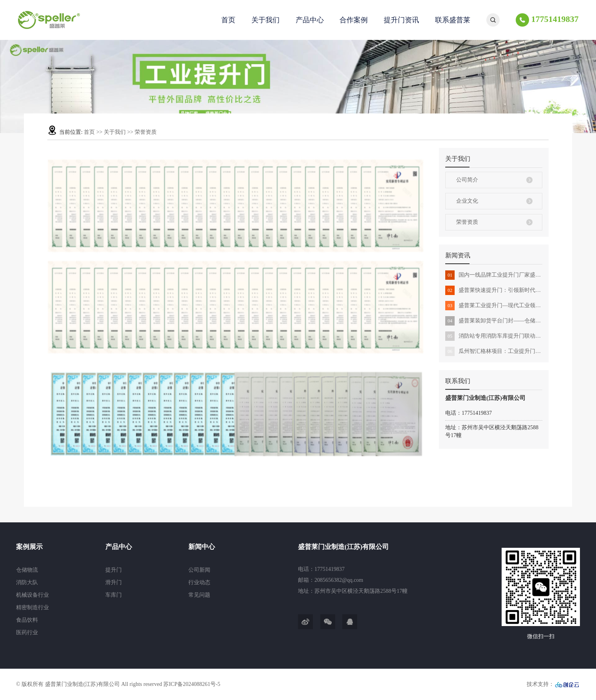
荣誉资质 (467, 222)
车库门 (114, 595)
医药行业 (27, 633)
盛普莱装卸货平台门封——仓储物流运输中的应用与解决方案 (494, 321)
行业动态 (199, 582)
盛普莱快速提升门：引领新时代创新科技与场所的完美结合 (494, 290)
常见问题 (199, 595)
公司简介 (467, 180)
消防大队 (27, 582)
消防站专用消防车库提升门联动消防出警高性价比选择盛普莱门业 (494, 336)
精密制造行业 (33, 607)
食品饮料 (27, 620)
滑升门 (114, 582)
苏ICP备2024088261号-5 (192, 684)
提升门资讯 (401, 20)
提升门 (114, 570)
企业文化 (467, 201)
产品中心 (310, 20)
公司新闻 (199, 570)
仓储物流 (27, 570)
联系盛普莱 (453, 20)
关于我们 (265, 20)
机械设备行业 (33, 595)
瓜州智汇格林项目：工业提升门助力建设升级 (494, 351)
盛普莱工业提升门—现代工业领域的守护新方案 (494, 306)
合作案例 (354, 20)
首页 (228, 20)
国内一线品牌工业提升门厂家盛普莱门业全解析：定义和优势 (494, 275)
